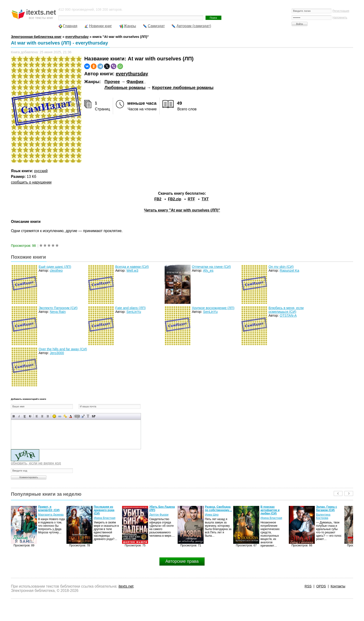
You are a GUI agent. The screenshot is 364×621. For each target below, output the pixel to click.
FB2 (158, 199)
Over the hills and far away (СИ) (63, 349)
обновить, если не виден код (36, 463)
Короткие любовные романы (183, 88)
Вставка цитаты (83, 416)
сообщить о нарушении (31, 182)
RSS (308, 586)
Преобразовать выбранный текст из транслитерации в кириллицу (88, 416)
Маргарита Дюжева (51, 515)
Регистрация (341, 11)
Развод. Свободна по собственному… (218, 508)
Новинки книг (100, 26)
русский (41, 171)
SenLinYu (134, 312)
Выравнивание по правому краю (48, 416)
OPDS (321, 586)
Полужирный (14, 416)
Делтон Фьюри (159, 515)
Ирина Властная (105, 518)
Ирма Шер (212, 515)
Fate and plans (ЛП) (130, 308)
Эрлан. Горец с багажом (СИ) (327, 508)
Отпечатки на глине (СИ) (211, 267)
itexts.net (126, 586)
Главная (70, 26)
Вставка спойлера (94, 416)
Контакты (338, 586)
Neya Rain (58, 312)
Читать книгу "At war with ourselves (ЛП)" (182, 210)
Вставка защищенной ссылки (65, 416)
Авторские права (182, 561)
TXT (205, 199)
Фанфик (135, 82)
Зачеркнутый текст (30, 416)
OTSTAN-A (288, 315)
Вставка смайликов (54, 416)
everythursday (132, 74)
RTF (191, 199)
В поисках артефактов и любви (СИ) (270, 510)
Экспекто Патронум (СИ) (58, 308)
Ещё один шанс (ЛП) (55, 267)
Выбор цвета (71, 416)
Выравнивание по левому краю (37, 416)
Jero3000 (57, 353)
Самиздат (156, 26)
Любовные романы (125, 88)
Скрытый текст (77, 416)
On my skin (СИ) (281, 267)
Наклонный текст (19, 416)
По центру (42, 416)
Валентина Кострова (323, 516)
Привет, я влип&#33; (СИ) (49, 508)
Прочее (112, 82)
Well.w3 (132, 270)
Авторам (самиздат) (194, 26)
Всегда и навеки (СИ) (132, 267)
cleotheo (56, 270)
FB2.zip (175, 199)
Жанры (130, 26)
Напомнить (340, 18)
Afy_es (208, 270)
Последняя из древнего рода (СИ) (104, 510)
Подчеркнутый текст (25, 416)
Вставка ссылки (60, 416)
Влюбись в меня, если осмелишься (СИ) (286, 310)
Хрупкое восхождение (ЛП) (213, 308)
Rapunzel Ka (289, 270)
